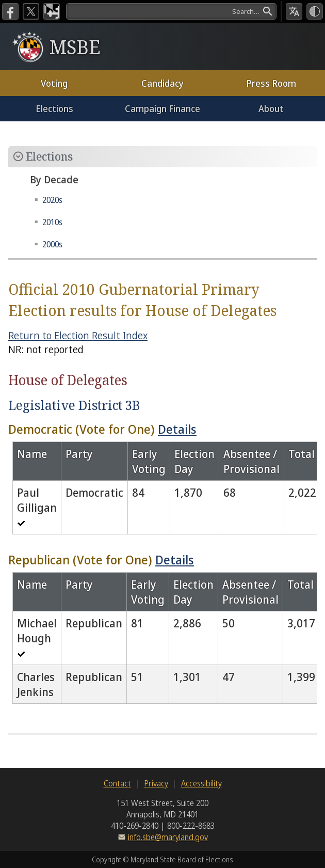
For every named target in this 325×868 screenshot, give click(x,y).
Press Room (271, 83)
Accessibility (201, 783)
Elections (54, 108)
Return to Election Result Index (78, 335)
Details (177, 429)
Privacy (156, 783)
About (271, 108)
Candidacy (163, 83)
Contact (117, 783)
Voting (54, 83)
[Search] (171, 11)
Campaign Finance (163, 108)
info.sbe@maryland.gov (168, 837)
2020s (52, 200)
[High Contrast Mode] (315, 11)
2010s (52, 222)
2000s (52, 244)
